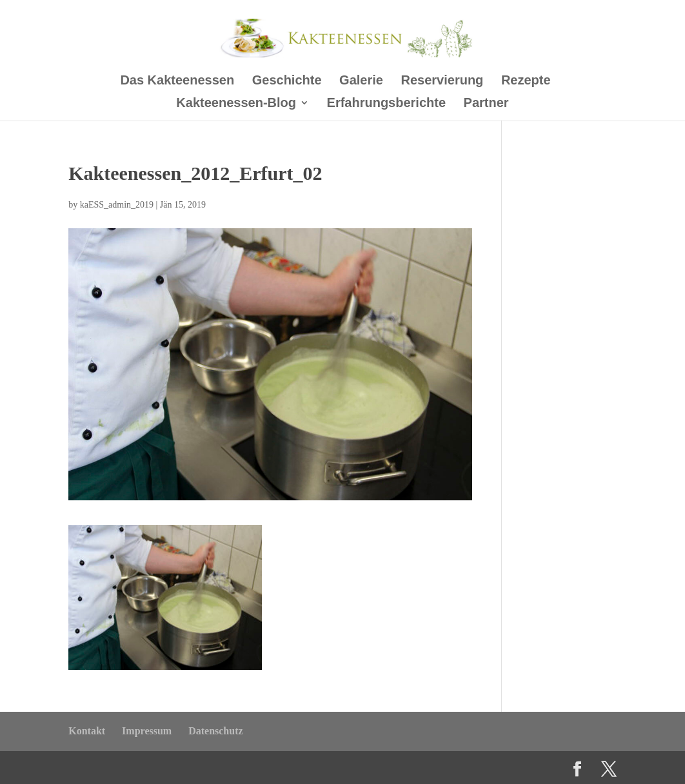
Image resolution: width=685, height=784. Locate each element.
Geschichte (287, 81)
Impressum (147, 731)
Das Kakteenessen (177, 81)
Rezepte (526, 81)
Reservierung (442, 81)
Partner (486, 104)
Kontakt (87, 731)
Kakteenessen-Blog (236, 104)
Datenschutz (215, 731)
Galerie (361, 81)
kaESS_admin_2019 (117, 205)
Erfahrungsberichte (386, 104)
